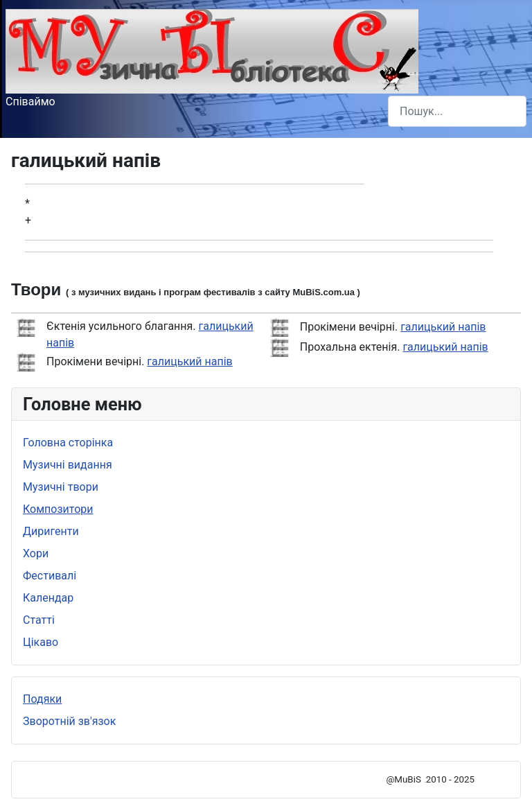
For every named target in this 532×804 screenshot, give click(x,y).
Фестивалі (50, 576)
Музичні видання (68, 465)
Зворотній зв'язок (69, 721)
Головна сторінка (68, 443)
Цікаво (41, 642)
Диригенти (51, 531)
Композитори (58, 509)
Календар (48, 598)
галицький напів (189, 361)
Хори (36, 553)
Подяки (42, 699)
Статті (39, 620)
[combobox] (457, 111)
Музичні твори (61, 487)
